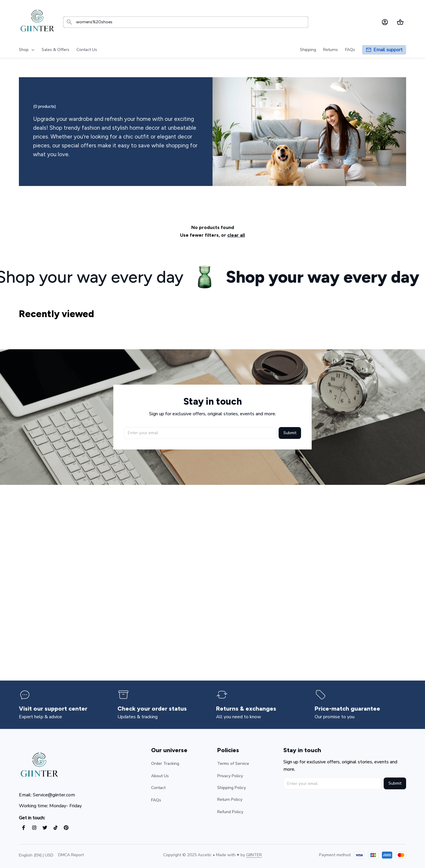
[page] (388, 50)
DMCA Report (71, 855)
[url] (254, 855)
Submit (290, 432)
